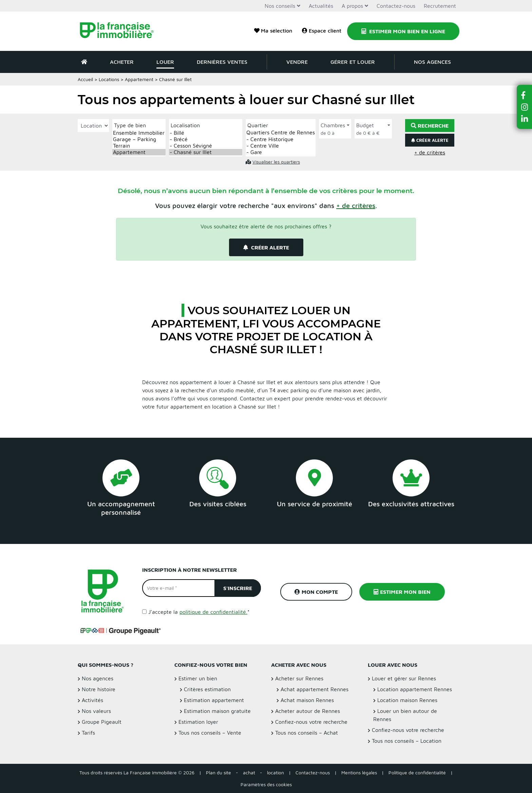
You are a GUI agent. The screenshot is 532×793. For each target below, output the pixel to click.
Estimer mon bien (402, 592)
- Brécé (206, 139)
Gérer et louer (353, 62)
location (275, 772)
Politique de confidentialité (417, 772)
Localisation (185, 125)
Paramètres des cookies (266, 784)
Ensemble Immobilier (139, 133)
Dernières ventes (222, 62)
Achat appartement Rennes (315, 689)
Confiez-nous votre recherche (311, 722)
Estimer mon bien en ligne (403, 31)
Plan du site (218, 772)
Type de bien (130, 125)
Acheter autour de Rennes (308, 711)
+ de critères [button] (430, 152)
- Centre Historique (281, 139)
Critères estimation (207, 689)
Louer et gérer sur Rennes (404, 678)
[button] (356, 205)
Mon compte (316, 592)
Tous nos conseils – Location (407, 741)
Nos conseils (280, 6)
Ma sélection (273, 31)
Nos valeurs (96, 711)
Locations (109, 79)
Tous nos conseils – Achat (307, 733)
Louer (165, 62)
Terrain (139, 146)
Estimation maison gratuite (217, 711)
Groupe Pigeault (102, 722)
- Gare (281, 152)
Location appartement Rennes (415, 689)
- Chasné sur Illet (206, 152)
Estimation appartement (214, 700)
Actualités (321, 6)
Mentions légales (359, 772)
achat (249, 772)
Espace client (322, 31)
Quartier (258, 125)
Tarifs (88, 733)
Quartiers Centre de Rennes (281, 133)
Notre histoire (99, 689)
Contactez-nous (396, 6)
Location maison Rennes (407, 700)
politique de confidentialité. (213, 612)
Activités (92, 700)
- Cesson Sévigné (206, 146)
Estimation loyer (198, 722)
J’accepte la (199, 612)
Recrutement (440, 6)
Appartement (139, 79)
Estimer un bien (198, 678)
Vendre (297, 62)
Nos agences (432, 62)
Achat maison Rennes (307, 700)
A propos (352, 6)
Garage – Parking (139, 139)
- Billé (206, 133)
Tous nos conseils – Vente (210, 733)
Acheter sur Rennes (299, 678)
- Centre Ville (281, 146)
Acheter (122, 62)
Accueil (85, 79)
